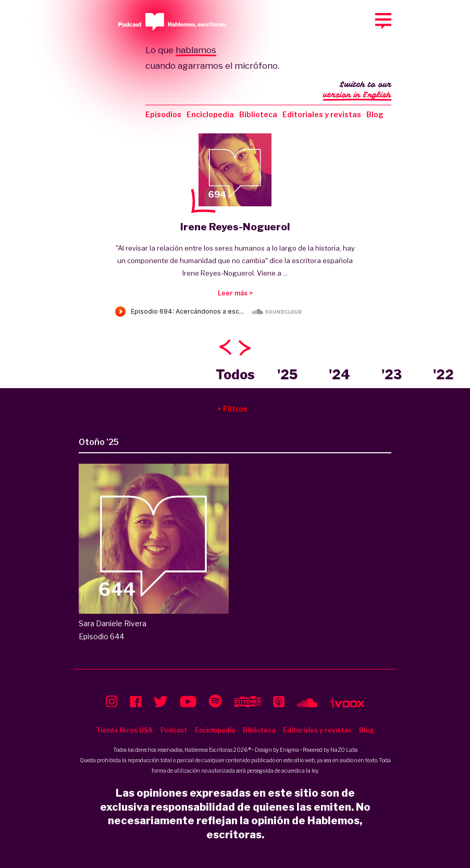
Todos (235, 375)
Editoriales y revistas (322, 114)
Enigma (289, 750)
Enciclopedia (210, 114)
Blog (375, 114)
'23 (392, 375)
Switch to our (357, 91)
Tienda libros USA (124, 730)
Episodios (163, 114)
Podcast (174, 730)
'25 (287, 375)
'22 (443, 375)
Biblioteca (258, 114)
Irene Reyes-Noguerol (235, 227)
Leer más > (235, 293)
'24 (339, 375)
